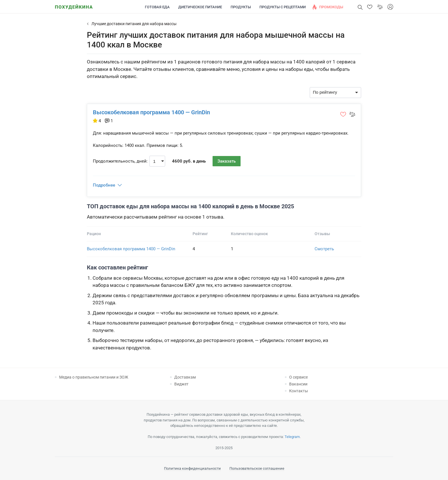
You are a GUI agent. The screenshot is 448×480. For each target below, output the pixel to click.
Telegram (292, 437)
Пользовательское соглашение (257, 468)
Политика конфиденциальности (192, 468)
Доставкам (185, 377)
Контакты (299, 391)
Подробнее (104, 185)
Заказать (227, 161)
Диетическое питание (200, 7)
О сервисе (298, 377)
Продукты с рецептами (283, 7)
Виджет (181, 384)
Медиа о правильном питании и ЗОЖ (94, 377)
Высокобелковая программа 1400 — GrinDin (151, 112)
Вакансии (298, 384)
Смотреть (324, 249)
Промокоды (331, 7)
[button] (370, 7)
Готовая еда (157, 7)
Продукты (241, 7)
